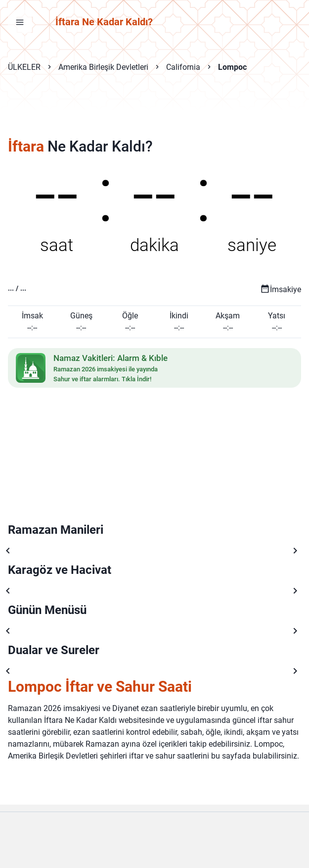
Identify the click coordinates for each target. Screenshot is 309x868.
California (183, 67)
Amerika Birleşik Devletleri (103, 67)
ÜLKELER (24, 67)
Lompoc (232, 67)
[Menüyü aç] (20, 22)
